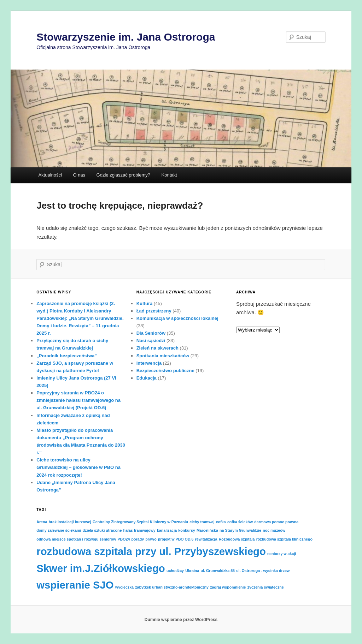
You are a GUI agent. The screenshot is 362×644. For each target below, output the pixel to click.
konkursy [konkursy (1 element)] (186, 530)
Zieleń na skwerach (157, 348)
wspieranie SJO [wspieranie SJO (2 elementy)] (75, 585)
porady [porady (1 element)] (138, 539)
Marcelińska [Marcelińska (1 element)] (207, 530)
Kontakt (169, 175)
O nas (79, 175)
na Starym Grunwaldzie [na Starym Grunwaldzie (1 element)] (240, 530)
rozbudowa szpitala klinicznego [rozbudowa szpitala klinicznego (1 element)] (284, 539)
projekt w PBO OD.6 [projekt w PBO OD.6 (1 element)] (176, 539)
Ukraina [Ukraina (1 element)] (192, 571)
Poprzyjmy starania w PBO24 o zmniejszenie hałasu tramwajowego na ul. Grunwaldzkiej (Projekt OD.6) (78, 400)
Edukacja (147, 378)
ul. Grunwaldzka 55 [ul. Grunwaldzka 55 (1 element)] (218, 571)
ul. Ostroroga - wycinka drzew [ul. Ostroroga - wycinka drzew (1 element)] (263, 571)
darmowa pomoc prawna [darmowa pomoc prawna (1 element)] (276, 522)
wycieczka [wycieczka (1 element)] (124, 587)
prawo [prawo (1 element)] (151, 539)
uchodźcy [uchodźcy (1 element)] (175, 571)
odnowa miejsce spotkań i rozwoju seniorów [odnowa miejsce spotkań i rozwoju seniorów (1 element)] (76, 539)
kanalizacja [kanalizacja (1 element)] (167, 530)
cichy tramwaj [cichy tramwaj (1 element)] (202, 522)
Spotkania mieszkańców (163, 356)
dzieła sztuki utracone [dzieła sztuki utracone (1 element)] (102, 530)
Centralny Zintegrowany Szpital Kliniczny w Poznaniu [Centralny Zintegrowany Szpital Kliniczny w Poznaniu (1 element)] (140, 522)
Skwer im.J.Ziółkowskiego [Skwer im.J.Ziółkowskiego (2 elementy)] (101, 568)
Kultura (145, 303)
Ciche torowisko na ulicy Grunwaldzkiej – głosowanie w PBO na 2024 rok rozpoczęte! (78, 467)
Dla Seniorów (151, 333)
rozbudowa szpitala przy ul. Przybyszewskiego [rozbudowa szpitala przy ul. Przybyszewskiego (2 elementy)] (151, 551)
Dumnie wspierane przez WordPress (181, 620)
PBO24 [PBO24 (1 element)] (124, 539)
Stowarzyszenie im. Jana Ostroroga (126, 37)
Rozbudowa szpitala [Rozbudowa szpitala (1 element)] (237, 539)
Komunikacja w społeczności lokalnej (177, 318)
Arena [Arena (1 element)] (42, 522)
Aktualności (50, 175)
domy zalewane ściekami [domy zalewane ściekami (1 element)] (59, 530)
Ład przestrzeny (154, 311)
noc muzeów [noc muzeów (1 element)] (274, 530)
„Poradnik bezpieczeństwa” (67, 356)
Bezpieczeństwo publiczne (165, 371)
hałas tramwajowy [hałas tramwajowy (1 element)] (139, 530)
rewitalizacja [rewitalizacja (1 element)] (206, 539)
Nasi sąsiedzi (151, 341)
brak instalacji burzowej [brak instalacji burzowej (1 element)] (70, 522)
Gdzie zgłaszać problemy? (123, 175)
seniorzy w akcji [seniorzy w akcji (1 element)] (282, 554)
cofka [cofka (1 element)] (221, 522)
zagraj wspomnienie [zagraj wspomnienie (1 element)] (228, 587)
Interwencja (149, 363)
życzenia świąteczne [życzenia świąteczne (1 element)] (266, 587)
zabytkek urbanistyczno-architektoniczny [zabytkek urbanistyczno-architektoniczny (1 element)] (172, 587)
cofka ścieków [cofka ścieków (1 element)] (240, 522)
